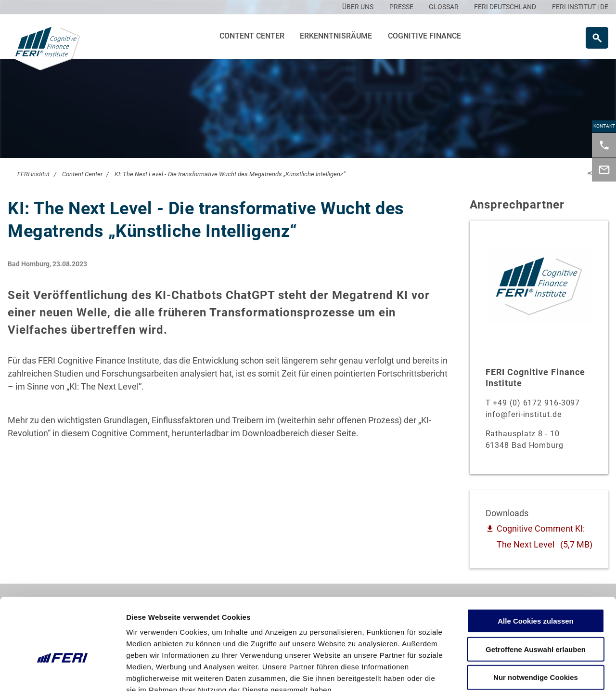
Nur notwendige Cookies (536, 621)
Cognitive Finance (424, 36)
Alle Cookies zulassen (536, 564)
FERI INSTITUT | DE (580, 7)
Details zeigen (512, 672)
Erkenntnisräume (336, 36)
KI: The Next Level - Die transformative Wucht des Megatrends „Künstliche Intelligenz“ (230, 174)
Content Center (252, 36)
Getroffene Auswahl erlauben (536, 593)
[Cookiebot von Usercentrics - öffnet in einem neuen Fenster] (62, 672)
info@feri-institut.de (524, 414)
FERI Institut (33, 174)
